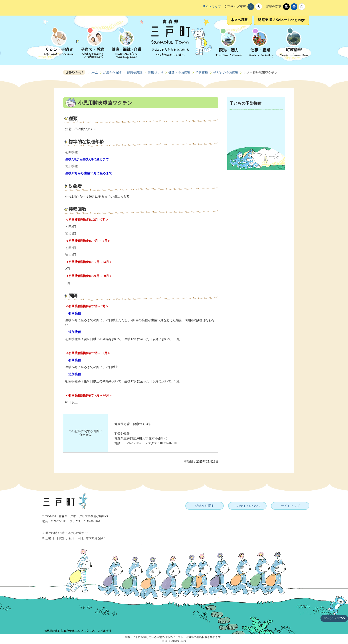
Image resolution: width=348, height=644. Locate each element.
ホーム (93, 72)
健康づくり (156, 72)
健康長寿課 (135, 72)
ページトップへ (334, 606)
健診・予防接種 (179, 72)
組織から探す (113, 72)
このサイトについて (247, 506)
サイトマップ (212, 6)
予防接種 (202, 72)
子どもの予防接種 (226, 72)
